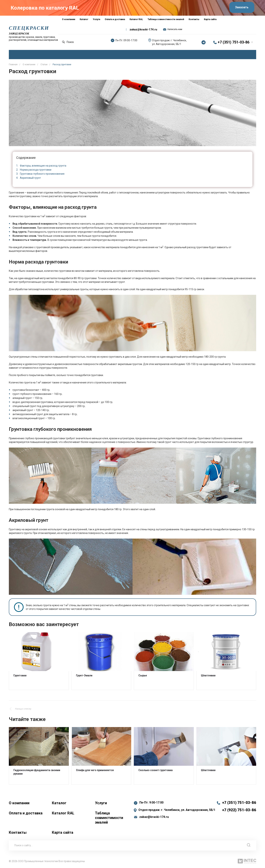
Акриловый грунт (30, 178)
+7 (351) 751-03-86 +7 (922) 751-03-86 (239, 806)
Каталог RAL (63, 813)
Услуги (101, 803)
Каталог (59, 803)
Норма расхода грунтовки (36, 170)
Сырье (143, 675)
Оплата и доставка (26, 813)
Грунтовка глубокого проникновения (42, 174)
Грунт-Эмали (84, 675)
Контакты (18, 832)
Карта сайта (63, 832)
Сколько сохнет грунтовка (156, 770)
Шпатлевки (208, 675)
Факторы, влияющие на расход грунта (43, 166)
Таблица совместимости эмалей (109, 818)
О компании (19, 803)
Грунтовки (20, 675)
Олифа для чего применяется (95, 770)
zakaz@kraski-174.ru (143, 29)
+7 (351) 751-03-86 (234, 42)
